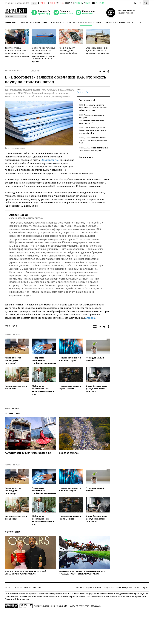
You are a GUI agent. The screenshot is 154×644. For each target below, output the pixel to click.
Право (99, 23)
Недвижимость (124, 23)
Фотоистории (12, 414)
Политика (71, 23)
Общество (86, 23)
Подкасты (26, 23)
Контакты (98, 588)
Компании (41, 23)
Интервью (10, 23)
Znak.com (90, 318)
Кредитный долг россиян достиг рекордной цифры (68, 50)
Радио (89, 588)
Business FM (83, 92)
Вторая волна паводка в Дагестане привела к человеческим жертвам (98, 50)
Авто (109, 23)
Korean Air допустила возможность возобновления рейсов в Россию (93, 108)
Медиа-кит (109, 588)
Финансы (56, 23)
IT (138, 23)
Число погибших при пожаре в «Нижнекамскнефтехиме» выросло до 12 (91, 119)
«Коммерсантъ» (49, 160)
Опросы (146, 588)
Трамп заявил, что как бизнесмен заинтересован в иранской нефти (92, 130)
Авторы (137, 588)
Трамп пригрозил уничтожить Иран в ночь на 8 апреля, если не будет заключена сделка (17, 52)
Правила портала (124, 588)
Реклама (80, 588)
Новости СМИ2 (12, 408)
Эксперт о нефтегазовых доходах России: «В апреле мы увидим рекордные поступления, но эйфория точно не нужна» (44, 55)
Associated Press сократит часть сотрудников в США (93, 140)
